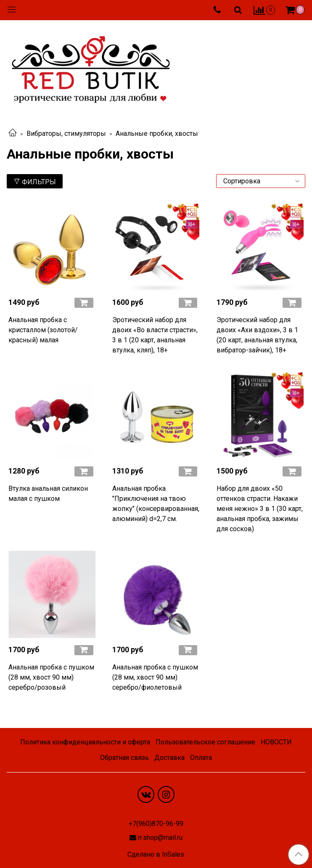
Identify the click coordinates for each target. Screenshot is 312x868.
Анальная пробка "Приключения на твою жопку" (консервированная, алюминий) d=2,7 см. (156, 504)
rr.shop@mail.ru (160, 838)
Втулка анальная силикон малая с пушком (48, 494)
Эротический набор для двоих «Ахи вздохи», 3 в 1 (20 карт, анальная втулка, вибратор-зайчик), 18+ (257, 335)
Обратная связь (124, 758)
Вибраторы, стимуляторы (66, 134)
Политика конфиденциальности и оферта (85, 742)
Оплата (201, 758)
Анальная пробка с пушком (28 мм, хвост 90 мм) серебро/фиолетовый (155, 677)
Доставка (169, 758)
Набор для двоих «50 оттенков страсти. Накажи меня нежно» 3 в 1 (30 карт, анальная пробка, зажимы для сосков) (260, 509)
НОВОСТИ (276, 742)
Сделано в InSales (156, 855)
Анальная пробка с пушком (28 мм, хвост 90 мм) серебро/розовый (51, 677)
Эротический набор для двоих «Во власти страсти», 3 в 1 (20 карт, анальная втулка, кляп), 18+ (155, 335)
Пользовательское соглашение (205, 742)
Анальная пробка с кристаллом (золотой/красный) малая (43, 330)
